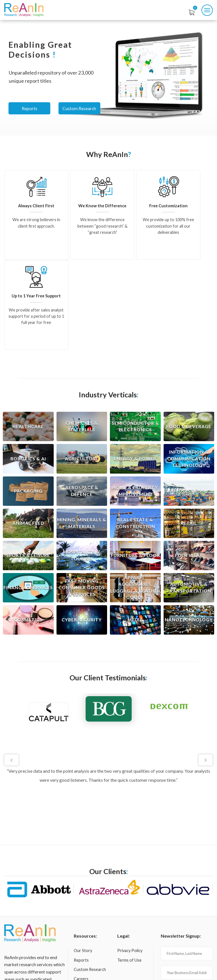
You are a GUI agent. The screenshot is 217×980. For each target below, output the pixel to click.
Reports (30, 108)
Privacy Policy (130, 860)
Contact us (84, 898)
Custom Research (81, 108)
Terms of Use (129, 869)
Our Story (83, 860)
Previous (12, 670)
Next (205, 670)
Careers (81, 888)
